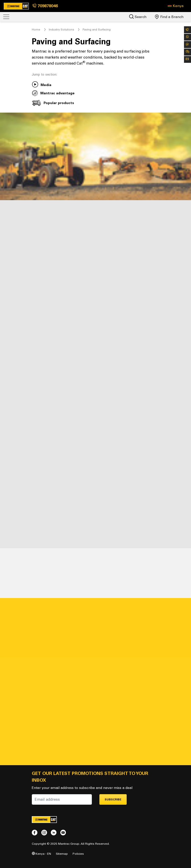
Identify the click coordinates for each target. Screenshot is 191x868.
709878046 (45, 6)
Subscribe (113, 800)
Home (36, 30)
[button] (176, 6)
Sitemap (62, 854)
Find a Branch (169, 17)
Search (138, 17)
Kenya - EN (41, 854)
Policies (78, 854)
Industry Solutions (61, 30)
